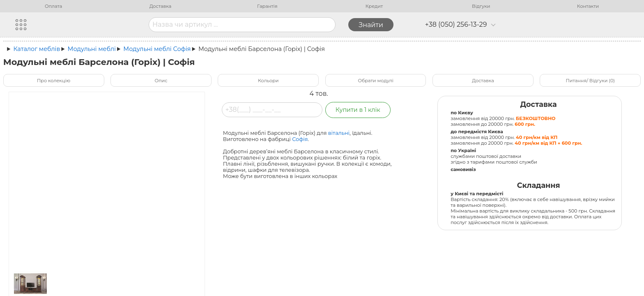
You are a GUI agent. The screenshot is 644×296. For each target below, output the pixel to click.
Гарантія (267, 6)
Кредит (374, 6)
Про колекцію (54, 81)
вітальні (339, 133)
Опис (161, 81)
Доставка (161, 6)
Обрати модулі (376, 81)
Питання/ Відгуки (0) (590, 81)
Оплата (53, 6)
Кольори (268, 81)
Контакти (588, 6)
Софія (300, 139)
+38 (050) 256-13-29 (461, 25)
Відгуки (481, 6)
